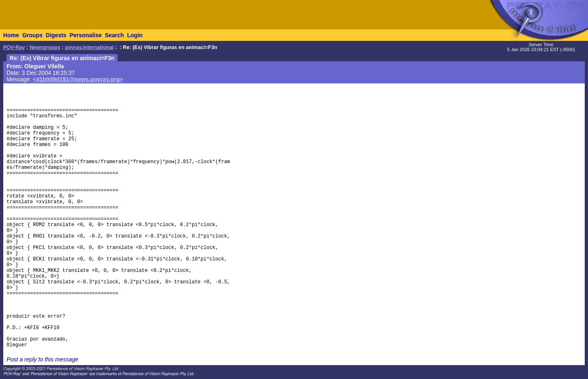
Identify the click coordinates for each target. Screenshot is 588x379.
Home (11, 35)
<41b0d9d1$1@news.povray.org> (78, 79)
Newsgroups (45, 47)
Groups (32, 35)
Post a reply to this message (42, 359)
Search (115, 35)
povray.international (89, 47)
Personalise (86, 35)
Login (135, 35)
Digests (56, 35)
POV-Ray (14, 47)
